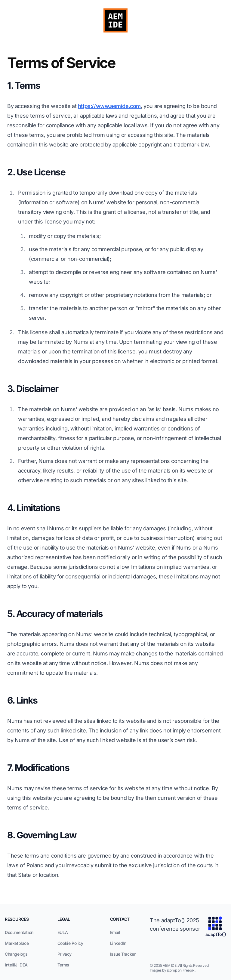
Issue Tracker (123, 954)
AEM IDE (169, 965)
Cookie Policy (70, 943)
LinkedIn (118, 943)
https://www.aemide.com (109, 106)
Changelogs (16, 954)
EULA (63, 932)
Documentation (19, 932)
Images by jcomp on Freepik (172, 970)
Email (115, 932)
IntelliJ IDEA (16, 965)
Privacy (65, 954)
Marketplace (17, 943)
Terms (63, 965)
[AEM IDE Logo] (115, 20)
